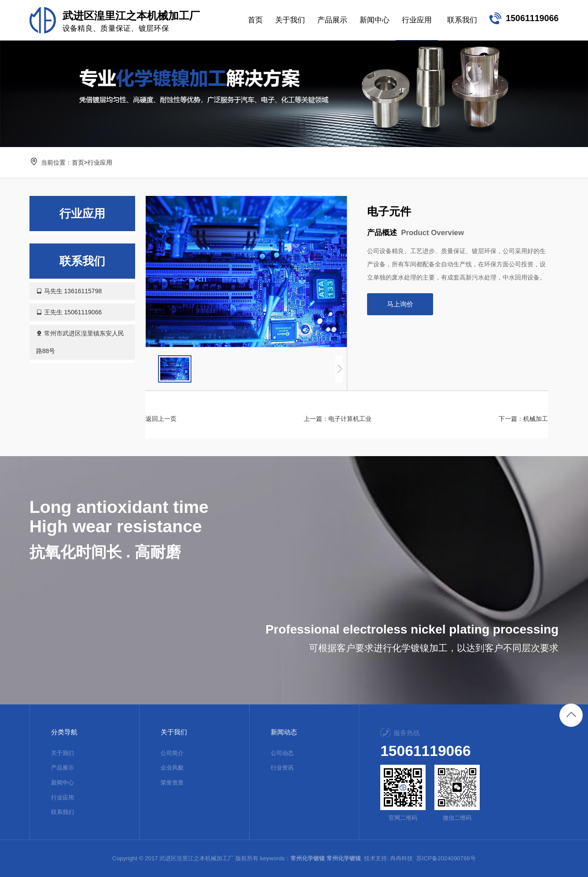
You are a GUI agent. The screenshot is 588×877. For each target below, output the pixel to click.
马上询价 (400, 304)
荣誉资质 (172, 783)
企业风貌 (172, 768)
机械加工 (536, 419)
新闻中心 (62, 783)
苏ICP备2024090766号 (446, 858)
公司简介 (172, 753)
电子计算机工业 (350, 419)
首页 (78, 162)
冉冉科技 (401, 858)
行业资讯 (282, 768)
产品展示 (62, 768)
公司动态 (282, 753)
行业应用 (100, 162)
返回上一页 (161, 419)
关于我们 (62, 753)
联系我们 (62, 812)
